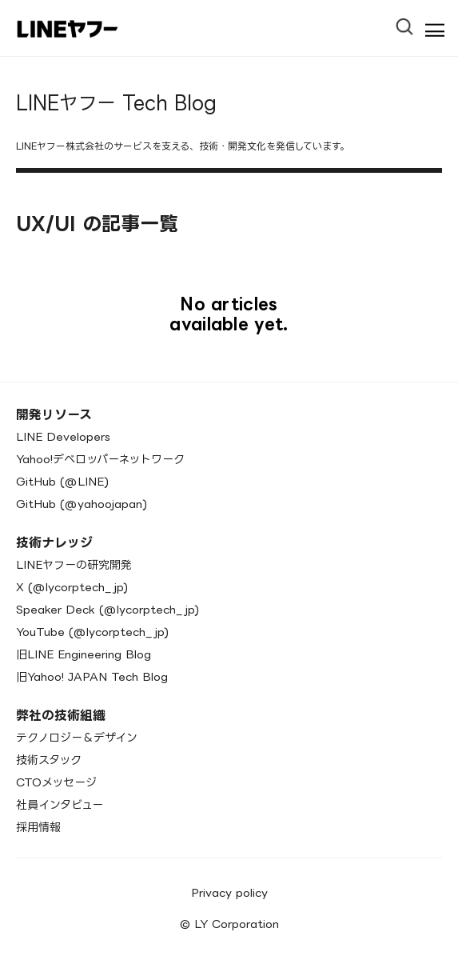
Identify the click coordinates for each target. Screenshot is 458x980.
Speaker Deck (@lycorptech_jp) (108, 609)
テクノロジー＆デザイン (77, 737)
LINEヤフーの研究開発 (74, 564)
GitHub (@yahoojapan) (82, 504)
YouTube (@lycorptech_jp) (92, 632)
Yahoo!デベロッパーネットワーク (100, 459)
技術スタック (49, 760)
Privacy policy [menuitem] (229, 892)
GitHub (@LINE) (62, 481)
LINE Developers (63, 436)
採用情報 (38, 827)
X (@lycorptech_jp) (72, 587)
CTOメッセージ (56, 782)
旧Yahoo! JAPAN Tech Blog (92, 676)
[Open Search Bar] (411, 21)
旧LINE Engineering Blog (84, 654)
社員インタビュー (60, 804)
